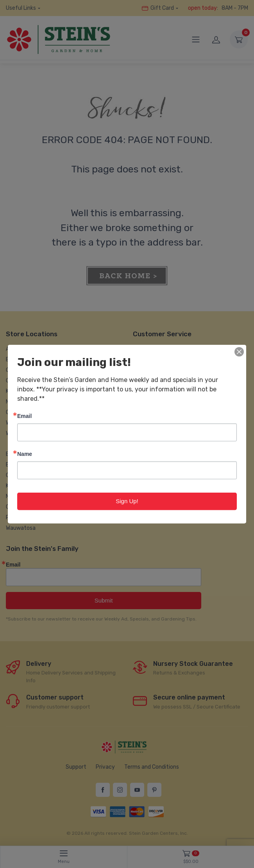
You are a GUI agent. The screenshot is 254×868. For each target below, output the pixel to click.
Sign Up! (127, 501)
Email (24, 416)
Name (25, 454)
